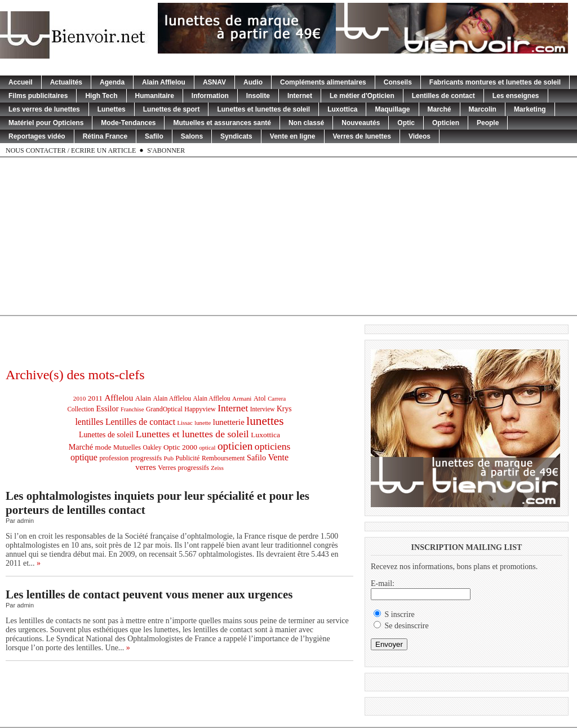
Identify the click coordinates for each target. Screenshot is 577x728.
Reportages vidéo (37, 136)
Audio (253, 82)
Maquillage (392, 109)
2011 (95, 398)
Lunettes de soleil (106, 435)
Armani (242, 398)
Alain (143, 398)
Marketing (530, 109)
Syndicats (236, 136)
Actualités (66, 82)
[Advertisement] (289, 236)
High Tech (101, 96)
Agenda (112, 82)
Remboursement (223, 458)
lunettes (265, 421)
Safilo (154, 136)
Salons (192, 136)
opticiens (272, 446)
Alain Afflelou (164, 82)
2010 (79, 398)
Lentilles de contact (443, 96)
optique (84, 457)
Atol (260, 398)
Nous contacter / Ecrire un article (71, 150)
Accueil (21, 82)
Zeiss (217, 468)
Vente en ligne (293, 136)
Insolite (258, 96)
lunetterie (229, 422)
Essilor (108, 409)
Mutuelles (127, 447)
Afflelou (119, 398)
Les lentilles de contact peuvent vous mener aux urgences (149, 594)
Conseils (398, 82)
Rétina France (105, 136)
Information (210, 96)
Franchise (132, 409)
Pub (169, 458)
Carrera (277, 399)
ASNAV (214, 82)
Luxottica (342, 109)
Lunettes (112, 109)
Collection (81, 409)
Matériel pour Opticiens (46, 123)
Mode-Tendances (128, 123)
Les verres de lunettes (44, 109)
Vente (279, 457)
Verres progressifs (183, 468)
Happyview (200, 409)
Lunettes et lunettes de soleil (263, 109)
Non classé (306, 123)
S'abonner (166, 150)
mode (103, 447)
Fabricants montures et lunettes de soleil (495, 82)
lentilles (89, 422)
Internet (300, 96)
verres (146, 467)
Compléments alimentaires (323, 82)
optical (207, 448)
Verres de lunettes (362, 136)
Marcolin (483, 109)
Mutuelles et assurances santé (222, 123)
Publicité (188, 458)
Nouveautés (361, 123)
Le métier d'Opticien (362, 96)
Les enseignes (516, 96)
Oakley (152, 447)
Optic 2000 (180, 447)
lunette (203, 423)
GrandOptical (164, 409)
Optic (406, 123)
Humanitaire (155, 96)
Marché (440, 109)
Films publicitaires (38, 96)
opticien (235, 446)
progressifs (146, 458)
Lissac (185, 423)
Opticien (446, 123)
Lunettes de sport (172, 109)
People (488, 123)
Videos (420, 136)
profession (114, 458)
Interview (263, 409)
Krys (284, 409)
